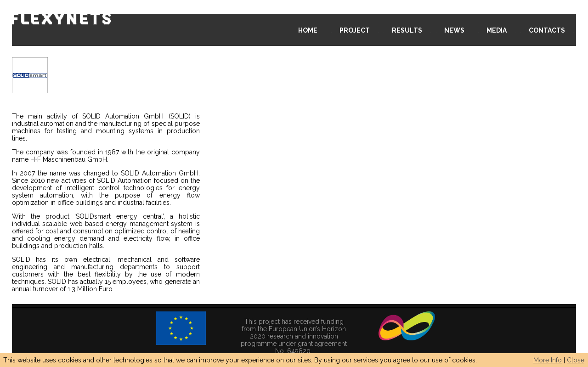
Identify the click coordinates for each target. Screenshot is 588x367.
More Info (548, 360)
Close (576, 360)
